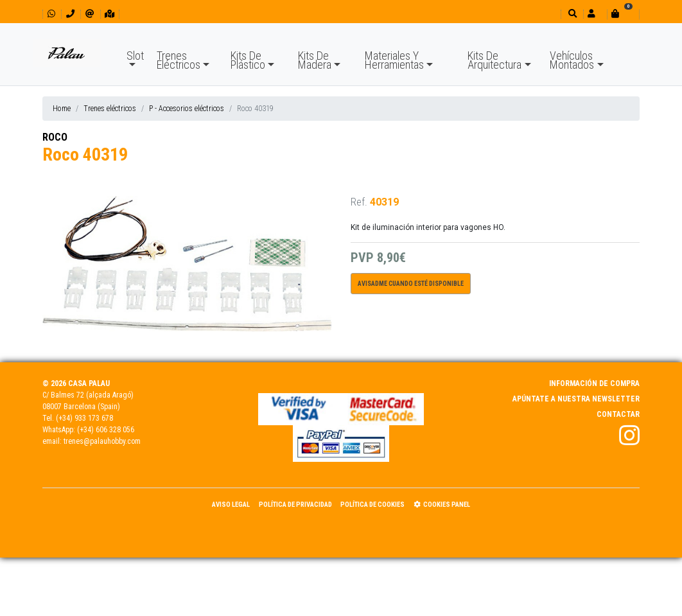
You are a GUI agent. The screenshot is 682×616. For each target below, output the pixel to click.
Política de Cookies (372, 505)
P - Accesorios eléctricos (187, 109)
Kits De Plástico (248, 60)
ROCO (55, 137)
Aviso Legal (231, 505)
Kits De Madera (315, 60)
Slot (135, 56)
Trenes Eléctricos (179, 60)
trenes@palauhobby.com (102, 441)
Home (62, 109)
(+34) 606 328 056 (106, 430)
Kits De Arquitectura (494, 60)
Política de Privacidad (295, 505)
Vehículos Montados (572, 60)
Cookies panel (442, 505)
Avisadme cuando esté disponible (411, 284)
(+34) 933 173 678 (84, 418)
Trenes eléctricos (110, 109)
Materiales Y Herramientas (394, 60)
